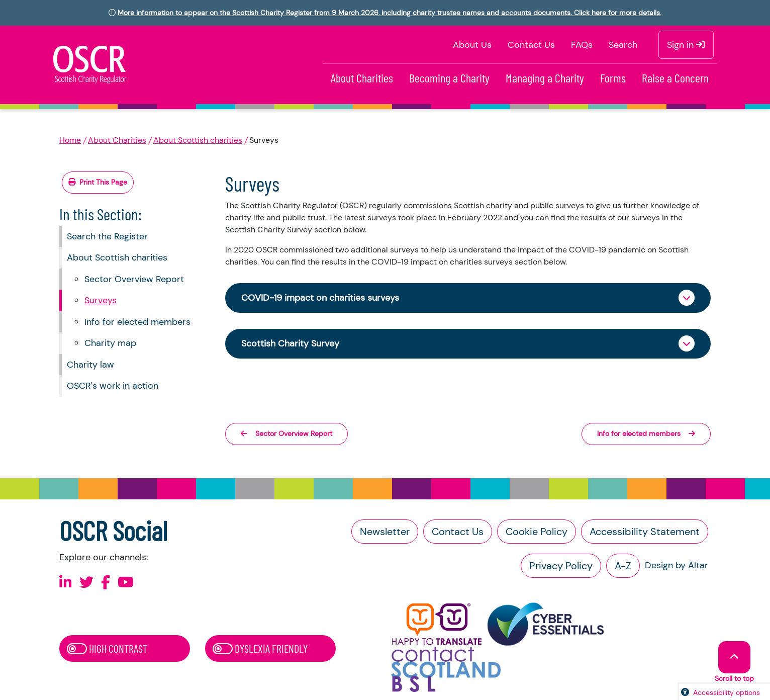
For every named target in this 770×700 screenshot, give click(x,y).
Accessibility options (727, 692)
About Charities (362, 78)
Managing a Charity (545, 78)
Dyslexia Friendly (260, 648)
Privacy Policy (561, 566)
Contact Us (531, 45)
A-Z (623, 566)
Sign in (686, 45)
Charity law (90, 365)
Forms (613, 78)
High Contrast (107, 648)
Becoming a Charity (449, 78)
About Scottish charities (198, 140)
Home (70, 140)
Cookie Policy (537, 532)
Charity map (110, 343)
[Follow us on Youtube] (126, 583)
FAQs (582, 45)
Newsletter (385, 532)
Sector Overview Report (134, 279)
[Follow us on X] (86, 583)
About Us (472, 45)
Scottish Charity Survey (290, 343)
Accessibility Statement (645, 532)
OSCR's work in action (113, 386)
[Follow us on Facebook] (106, 583)
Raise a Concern (675, 78)
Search (623, 45)
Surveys (101, 300)
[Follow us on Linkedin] (66, 583)
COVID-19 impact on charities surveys (320, 298)
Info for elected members (137, 322)
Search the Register (107, 236)
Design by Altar (677, 565)
